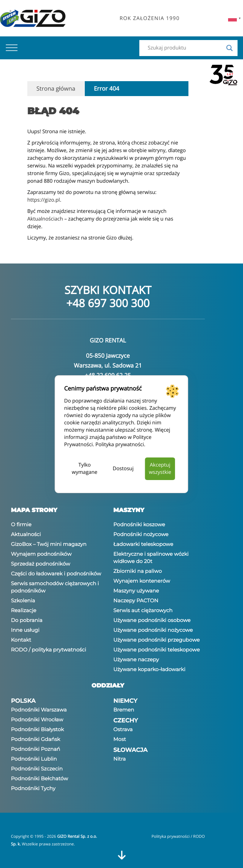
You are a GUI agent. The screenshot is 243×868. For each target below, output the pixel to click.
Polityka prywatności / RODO (178, 837)
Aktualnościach (45, 219)
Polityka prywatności (120, 445)
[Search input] (185, 48)
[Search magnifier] (230, 48)
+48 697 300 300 (108, 303)
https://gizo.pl (44, 200)
